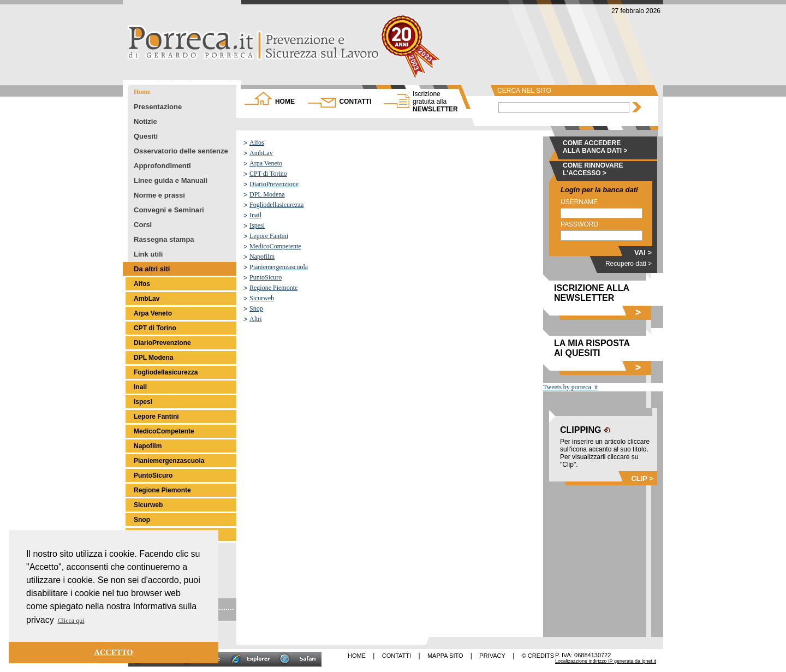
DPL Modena (153, 358)
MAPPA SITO (445, 656)
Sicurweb (148, 505)
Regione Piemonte (162, 490)
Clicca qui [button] (71, 621)
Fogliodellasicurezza (166, 372)
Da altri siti (152, 269)
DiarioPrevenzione (162, 343)
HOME (285, 102)
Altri (256, 319)
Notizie (145, 121)
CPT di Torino (155, 328)
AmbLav (147, 299)
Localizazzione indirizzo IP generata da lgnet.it (606, 661)
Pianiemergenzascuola (169, 461)
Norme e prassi (159, 195)
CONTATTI (355, 102)
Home (142, 92)
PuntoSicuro (153, 475)
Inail (140, 387)
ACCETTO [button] (114, 652)
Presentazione (158, 107)
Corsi (143, 225)
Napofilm (148, 446)
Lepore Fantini (156, 417)
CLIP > (642, 478)
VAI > (643, 252)
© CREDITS (538, 656)
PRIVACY (492, 656)
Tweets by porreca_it (570, 387)
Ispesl (143, 402)
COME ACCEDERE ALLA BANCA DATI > (595, 147)
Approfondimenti (162, 166)
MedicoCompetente (164, 431)
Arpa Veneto (153, 313)
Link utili (148, 254)
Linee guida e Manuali (171, 180)
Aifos (142, 284)
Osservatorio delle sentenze (181, 151)
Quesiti (146, 136)
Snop (142, 520)
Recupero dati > (629, 264)
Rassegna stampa (164, 239)
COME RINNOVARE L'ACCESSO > (593, 169)
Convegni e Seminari (169, 210)
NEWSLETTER (435, 102)
